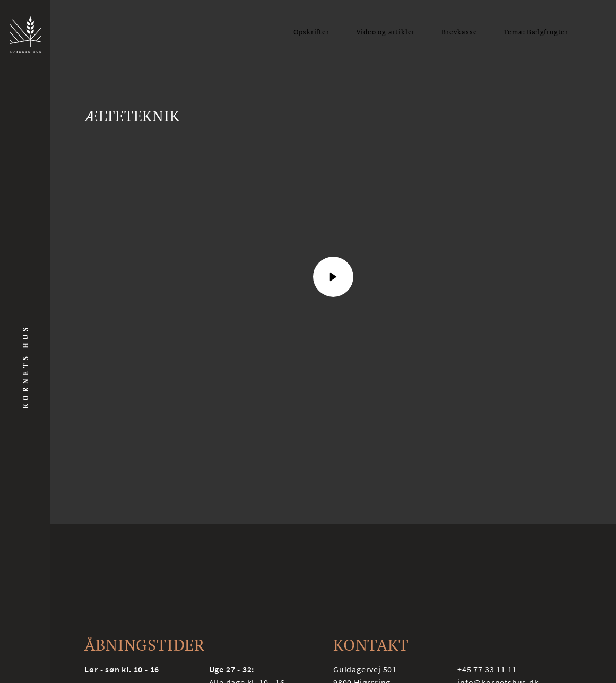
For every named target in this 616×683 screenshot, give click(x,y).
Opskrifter (311, 32)
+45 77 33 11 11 (487, 669)
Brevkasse (459, 32)
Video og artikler (386, 32)
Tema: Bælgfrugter (536, 32)
